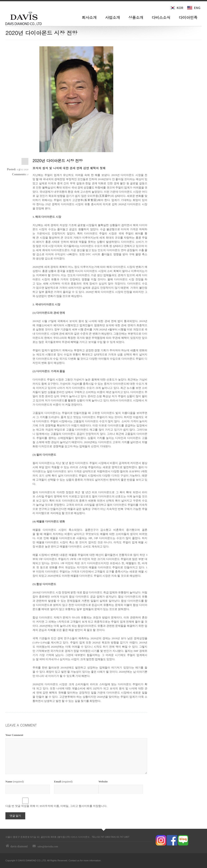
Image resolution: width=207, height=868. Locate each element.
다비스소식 (161, 17)
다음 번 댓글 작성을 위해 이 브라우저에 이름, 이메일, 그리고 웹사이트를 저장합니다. (56, 806)
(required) (15, 781)
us (78, 860)
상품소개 (136, 17)
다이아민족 (188, 17)
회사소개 (89, 17)
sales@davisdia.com (48, 847)
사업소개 (112, 17)
